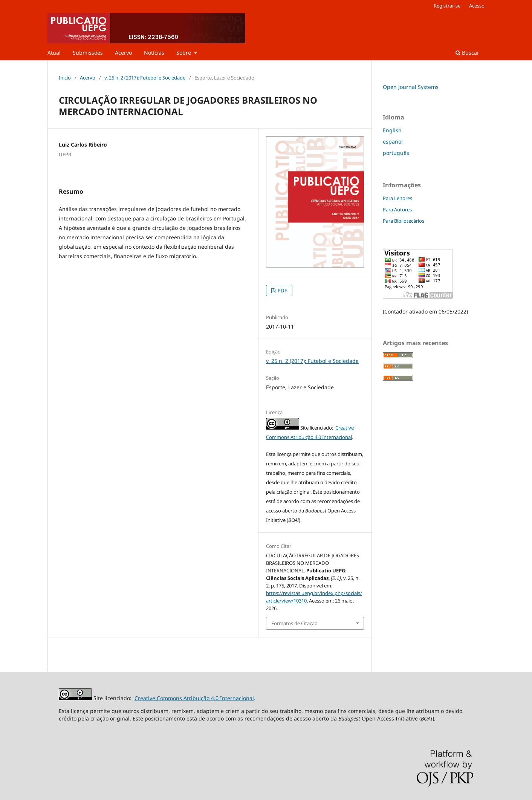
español (393, 141)
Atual (54, 53)
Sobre (184, 53)
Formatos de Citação (294, 623)
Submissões (88, 53)
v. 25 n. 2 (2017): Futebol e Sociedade (145, 78)
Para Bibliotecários (404, 221)
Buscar (467, 53)
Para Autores (397, 210)
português (396, 153)
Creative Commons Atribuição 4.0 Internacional (194, 698)
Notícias (154, 53)
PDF (282, 291)
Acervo (123, 53)
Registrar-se (447, 6)
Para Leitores (397, 198)
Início (65, 78)
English (392, 130)
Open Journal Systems (411, 87)
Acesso (477, 6)
